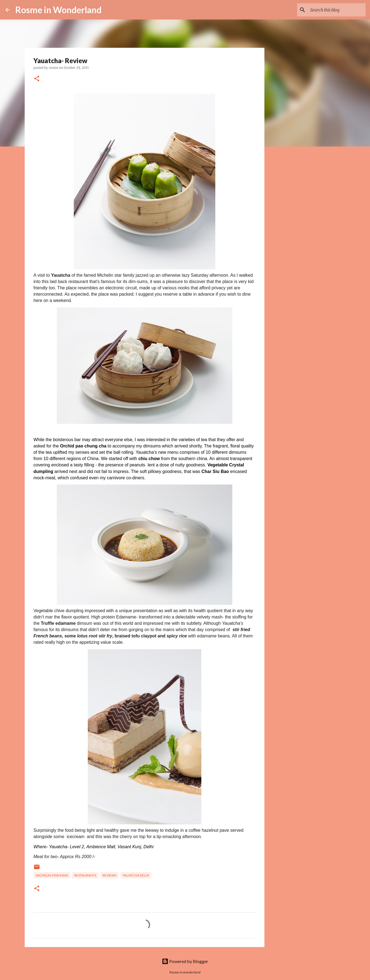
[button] (37, 79)
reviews (109, 875)
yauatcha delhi (136, 875)
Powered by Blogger (185, 961)
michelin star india (52, 875)
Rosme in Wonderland (58, 10)
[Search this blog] (337, 10)
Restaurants (85, 875)
